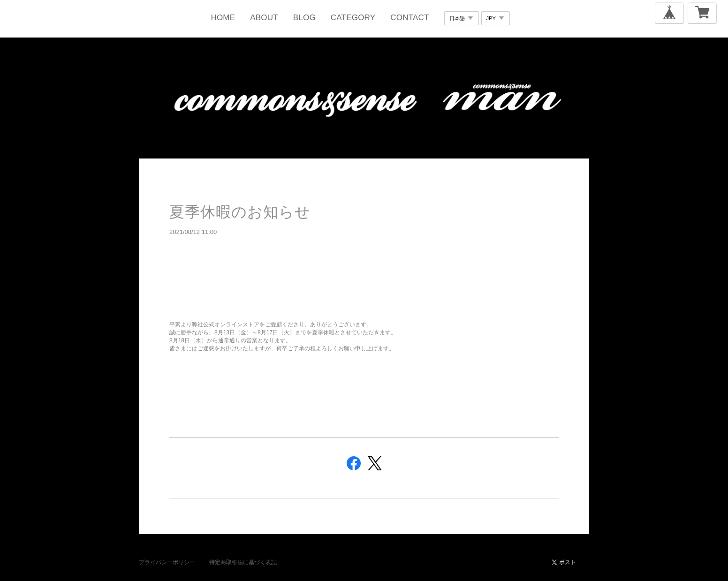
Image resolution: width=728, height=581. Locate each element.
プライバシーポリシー (167, 562)
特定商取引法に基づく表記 (243, 562)
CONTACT (409, 18)
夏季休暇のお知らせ (240, 212)
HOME (223, 18)
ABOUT (264, 18)
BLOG (304, 18)
